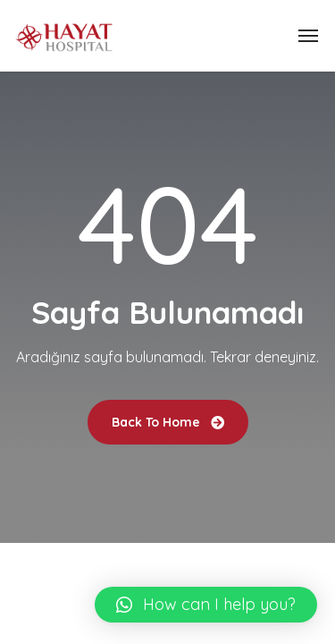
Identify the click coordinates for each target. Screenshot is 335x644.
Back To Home (168, 422)
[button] (206, 605)
